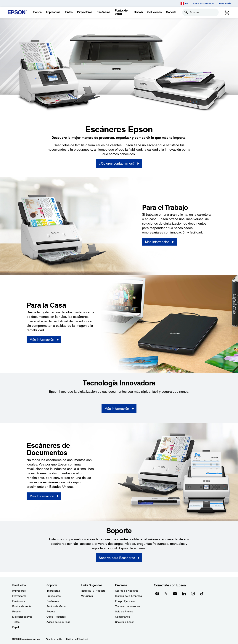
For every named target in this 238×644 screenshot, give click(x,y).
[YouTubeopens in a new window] (175, 593)
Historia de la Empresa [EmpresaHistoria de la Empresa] (128, 596)
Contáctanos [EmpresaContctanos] (123, 617)
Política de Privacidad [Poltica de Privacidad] (77, 639)
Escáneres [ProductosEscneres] (19, 601)
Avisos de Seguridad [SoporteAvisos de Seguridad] (58, 622)
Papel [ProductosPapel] (16, 627)
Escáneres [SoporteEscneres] (53, 601)
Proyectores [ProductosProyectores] (19, 596)
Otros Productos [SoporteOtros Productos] (56, 617)
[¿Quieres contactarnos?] (119, 163)
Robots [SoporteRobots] (51, 611)
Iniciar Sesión (225, 3)
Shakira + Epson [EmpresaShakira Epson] (125, 622)
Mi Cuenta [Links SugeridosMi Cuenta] (87, 596)
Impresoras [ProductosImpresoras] (19, 591)
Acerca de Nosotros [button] (203, 3)
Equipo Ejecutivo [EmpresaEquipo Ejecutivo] (125, 601)
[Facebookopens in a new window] (157, 593)
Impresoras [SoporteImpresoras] (53, 591)
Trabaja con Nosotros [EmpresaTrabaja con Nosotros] (128, 606)
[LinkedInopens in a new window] (184, 593)
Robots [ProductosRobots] (16, 611)
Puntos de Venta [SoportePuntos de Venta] (56, 606)
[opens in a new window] (202, 593)
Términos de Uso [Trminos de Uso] (55, 639)
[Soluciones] (154, 12)
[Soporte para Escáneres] (119, 558)
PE (184, 3)
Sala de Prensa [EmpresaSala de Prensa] (124, 611)
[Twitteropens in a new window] (166, 593)
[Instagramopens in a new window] (193, 593)
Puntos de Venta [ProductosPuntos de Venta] (22, 606)
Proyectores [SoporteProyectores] (54, 596)
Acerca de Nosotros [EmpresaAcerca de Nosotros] (127, 591)
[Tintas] (69, 12)
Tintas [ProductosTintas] (16, 622)
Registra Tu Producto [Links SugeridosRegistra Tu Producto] (93, 591)
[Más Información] (159, 242)
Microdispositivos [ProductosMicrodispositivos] (22, 617)
